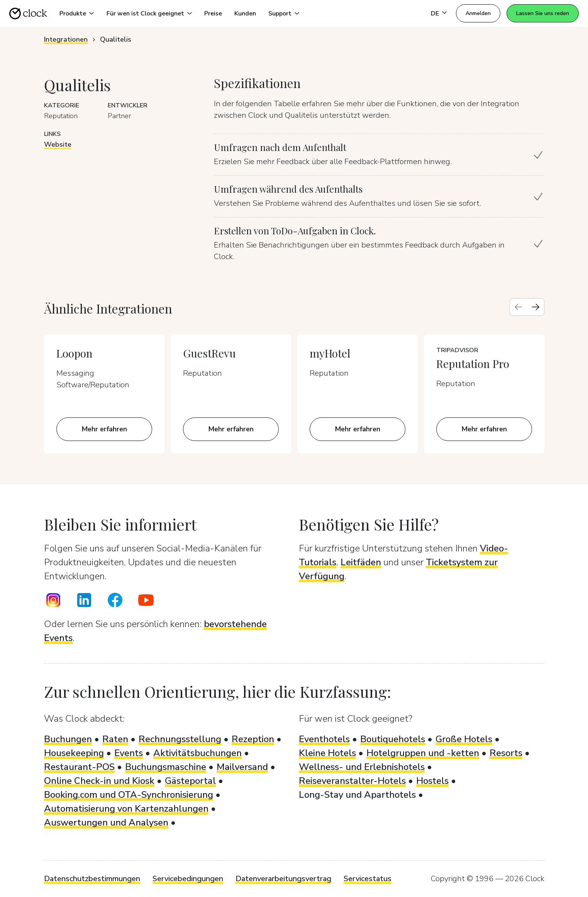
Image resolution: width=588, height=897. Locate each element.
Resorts (506, 753)
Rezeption (253, 739)
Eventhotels (324, 739)
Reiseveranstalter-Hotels (352, 781)
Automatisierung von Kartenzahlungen (126, 809)
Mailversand (242, 767)
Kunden (245, 14)
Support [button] (280, 14)
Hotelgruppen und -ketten (423, 753)
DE (435, 14)
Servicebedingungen (188, 879)
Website (58, 144)
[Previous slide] (519, 307)
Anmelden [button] (478, 13)
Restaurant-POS (79, 767)
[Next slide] (535, 307)
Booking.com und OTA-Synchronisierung (129, 795)
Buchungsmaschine (166, 767)
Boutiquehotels (393, 739)
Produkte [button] (73, 14)
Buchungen (68, 739)
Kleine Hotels (327, 753)
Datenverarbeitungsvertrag (283, 879)
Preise (213, 14)
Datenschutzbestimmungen (92, 879)
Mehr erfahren (104, 429)
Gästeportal (190, 781)
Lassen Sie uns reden (543, 13)
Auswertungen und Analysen (106, 822)
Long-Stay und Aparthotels (357, 795)
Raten (115, 739)
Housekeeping (74, 753)
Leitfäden (361, 562)
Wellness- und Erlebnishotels (362, 767)
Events (129, 753)
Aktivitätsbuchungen (197, 753)
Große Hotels (464, 739)
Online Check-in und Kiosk (99, 781)
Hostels (432, 781)
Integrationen (66, 39)
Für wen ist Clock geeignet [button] (145, 14)
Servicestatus (368, 879)
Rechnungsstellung (180, 739)
